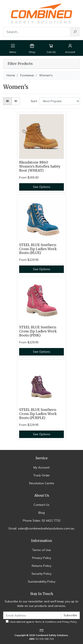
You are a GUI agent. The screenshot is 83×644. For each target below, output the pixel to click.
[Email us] (41, 630)
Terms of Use (41, 550)
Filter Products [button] (20, 64)
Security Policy (41, 574)
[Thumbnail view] (7, 101)
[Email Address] (32, 615)
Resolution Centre (42, 483)
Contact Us (41, 505)
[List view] (16, 101)
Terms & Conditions (46, 622)
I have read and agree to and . (42, 622)
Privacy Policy (42, 558)
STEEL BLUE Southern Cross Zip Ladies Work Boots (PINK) (38, 331)
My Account (41, 467)
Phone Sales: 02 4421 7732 (42, 521)
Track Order (41, 475)
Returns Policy (41, 566)
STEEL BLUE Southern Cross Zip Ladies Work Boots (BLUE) (38, 249)
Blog (41, 513)
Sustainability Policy (42, 582)
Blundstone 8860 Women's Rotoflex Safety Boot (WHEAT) (40, 166)
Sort (34, 101)
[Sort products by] (60, 101)
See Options (42, 187)
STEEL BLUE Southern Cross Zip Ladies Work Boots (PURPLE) (38, 414)
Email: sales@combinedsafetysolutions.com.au (41, 528)
